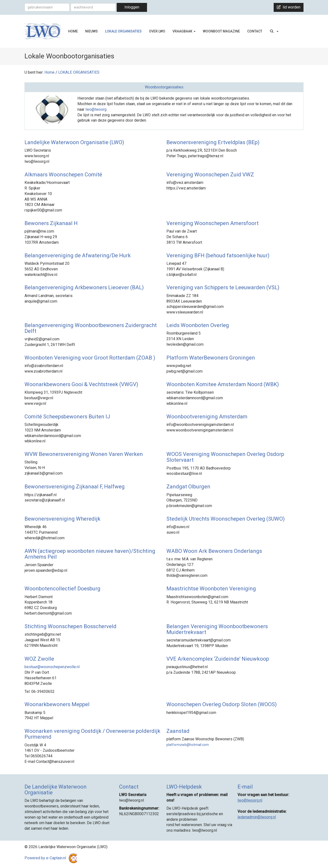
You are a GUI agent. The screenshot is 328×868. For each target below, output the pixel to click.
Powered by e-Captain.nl (52, 858)
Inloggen (132, 7)
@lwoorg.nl (250, 800)
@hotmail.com (188, 745)
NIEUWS (91, 31)
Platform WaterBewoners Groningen (211, 358)
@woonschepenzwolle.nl (52, 667)
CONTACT (255, 31)
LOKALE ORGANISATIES (123, 31)
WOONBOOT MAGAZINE (221, 31)
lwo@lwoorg (96, 109)
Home (49, 72)
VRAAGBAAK (184, 31)
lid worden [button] (289, 7)
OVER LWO (157, 31)
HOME (73, 31)
